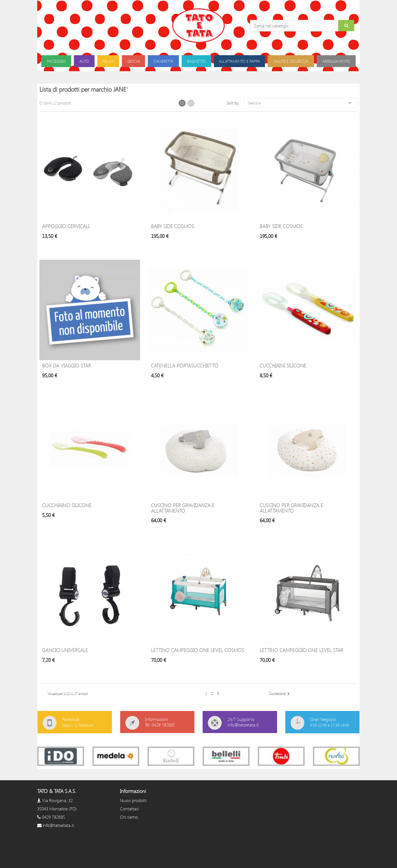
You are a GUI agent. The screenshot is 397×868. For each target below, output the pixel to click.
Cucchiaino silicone (67, 505)
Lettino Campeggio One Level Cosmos (198, 650)
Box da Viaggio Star (67, 365)
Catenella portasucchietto (185, 365)
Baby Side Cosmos (173, 226)
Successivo (280, 694)
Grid (182, 103)
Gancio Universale (65, 650)
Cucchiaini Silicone (283, 365)
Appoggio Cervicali (66, 226)
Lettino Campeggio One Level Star (301, 650)
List (191, 103)
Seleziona (301, 103)
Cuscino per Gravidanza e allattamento (183, 508)
